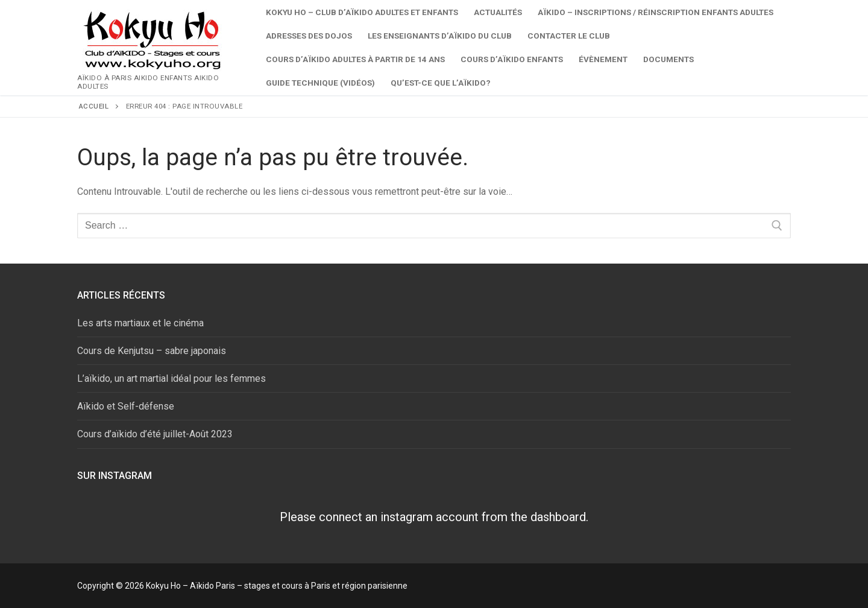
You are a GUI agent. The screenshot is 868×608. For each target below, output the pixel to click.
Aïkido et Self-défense (126, 406)
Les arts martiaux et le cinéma (140, 323)
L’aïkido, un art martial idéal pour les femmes (171, 378)
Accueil (94, 106)
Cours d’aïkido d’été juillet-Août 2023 (155, 434)
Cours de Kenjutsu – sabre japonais (152, 351)
